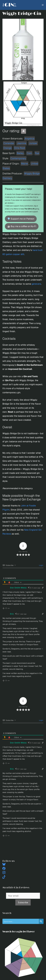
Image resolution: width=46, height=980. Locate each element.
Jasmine (22, 143)
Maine (24, 164)
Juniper (33, 143)
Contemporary (18, 158)
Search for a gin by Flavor (19, 932)
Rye (37, 153)
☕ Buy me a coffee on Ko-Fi (22, 226)
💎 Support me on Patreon (21, 219)
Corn (29, 153)
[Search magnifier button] (41, 921)
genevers (36, 284)
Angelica (30, 139)
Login (41, 565)
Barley (20, 153)
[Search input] (21, 921)
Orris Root (20, 148)
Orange (7, 148)
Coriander (9, 143)
